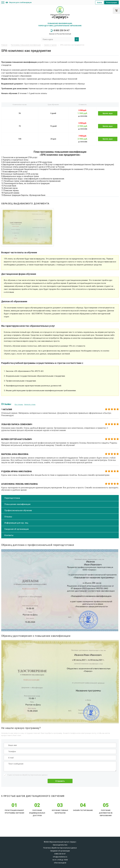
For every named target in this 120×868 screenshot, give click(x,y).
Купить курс (108, 113)
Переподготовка (12, 498)
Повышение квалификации (17, 504)
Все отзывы (19, 404)
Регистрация (111, 3)
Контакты (9, 535)
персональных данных (39, 775)
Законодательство (60, 845)
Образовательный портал (60, 17)
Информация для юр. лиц (16, 523)
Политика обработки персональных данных (60, 848)
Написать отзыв (30, 404)
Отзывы (8, 517)
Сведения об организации (17, 529)
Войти (100, 3)
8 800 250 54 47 (60, 30)
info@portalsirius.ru (60, 857)
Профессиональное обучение (18, 510)
